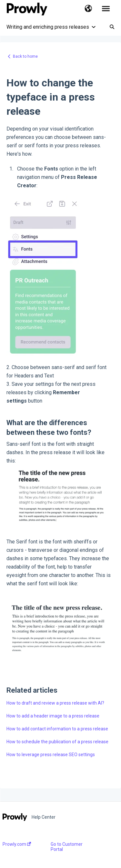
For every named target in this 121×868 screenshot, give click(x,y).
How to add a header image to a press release (53, 716)
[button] (88, 9)
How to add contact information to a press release (57, 729)
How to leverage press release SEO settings (51, 755)
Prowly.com (17, 844)
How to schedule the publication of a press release (57, 742)
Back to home (25, 56)
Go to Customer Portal (67, 847)
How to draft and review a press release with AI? (55, 703)
